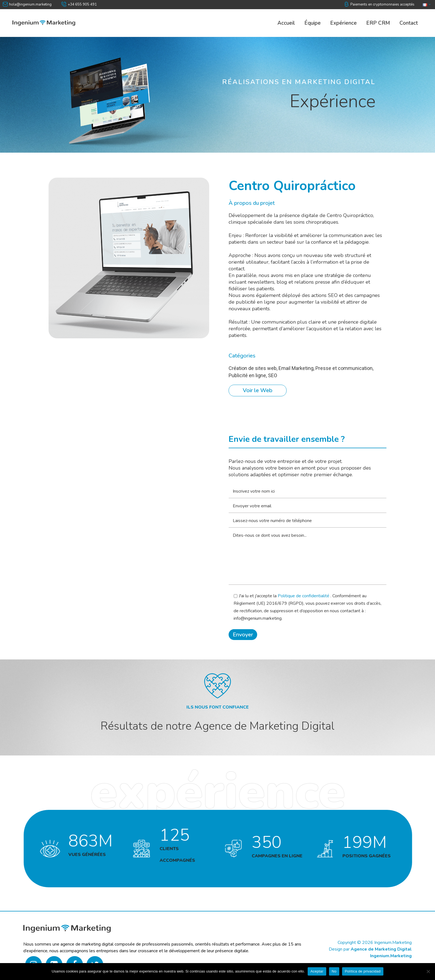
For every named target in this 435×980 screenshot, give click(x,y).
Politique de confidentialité (304, 596)
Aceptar (317, 971)
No (334, 971)
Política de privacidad (363, 971)
